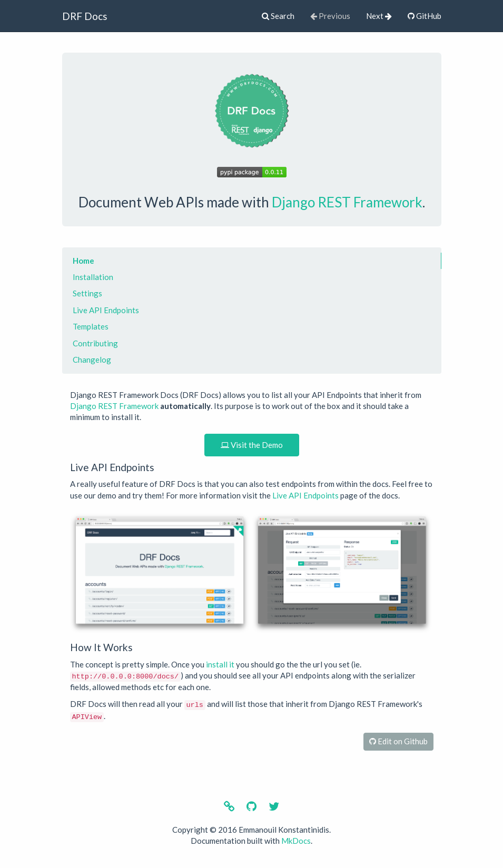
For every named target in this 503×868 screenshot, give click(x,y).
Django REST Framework (347, 202)
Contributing (95, 343)
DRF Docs (85, 16)
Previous (330, 16)
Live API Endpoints (106, 310)
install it (220, 664)
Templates (91, 326)
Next (379, 16)
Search (278, 16)
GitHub (425, 16)
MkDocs (296, 841)
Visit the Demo (252, 445)
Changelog (92, 360)
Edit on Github (398, 741)
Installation (93, 277)
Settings (87, 293)
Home (83, 261)
